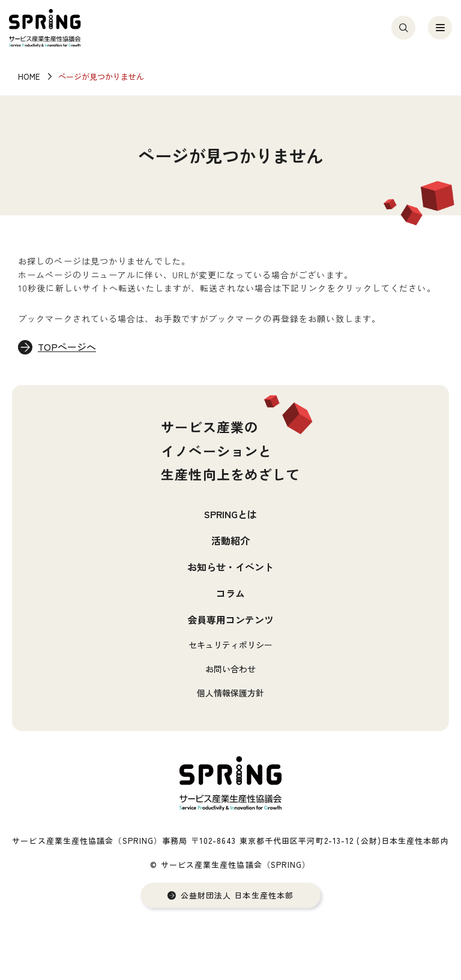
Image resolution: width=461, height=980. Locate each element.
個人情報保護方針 (230, 693)
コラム (230, 593)
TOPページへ (68, 347)
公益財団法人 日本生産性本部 (237, 895)
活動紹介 (230, 540)
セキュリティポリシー (230, 645)
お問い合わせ (230, 669)
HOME (29, 76)
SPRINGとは (230, 514)
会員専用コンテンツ (230, 620)
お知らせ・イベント (230, 567)
